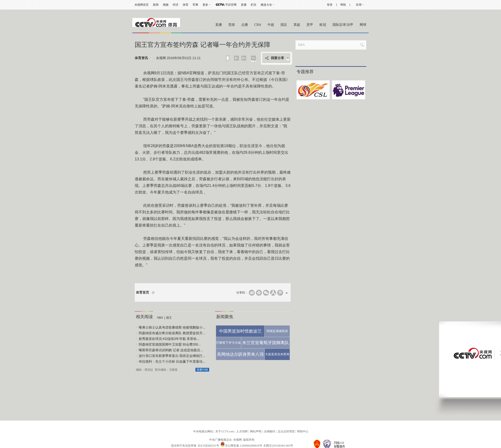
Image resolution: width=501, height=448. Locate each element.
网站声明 (256, 431)
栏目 (254, 5)
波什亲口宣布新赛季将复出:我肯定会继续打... (172, 356)
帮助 (343, 5)
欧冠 (323, 25)
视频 (166, 5)
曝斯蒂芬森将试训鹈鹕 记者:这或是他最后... (171, 350)
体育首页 (143, 292)
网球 (363, 25)
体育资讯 (141, 58)
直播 (244, 5)
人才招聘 (242, 431)
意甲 (310, 25)
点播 (245, 25)
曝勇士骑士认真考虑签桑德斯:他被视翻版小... (172, 327)
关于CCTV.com (225, 431)
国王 (169, 318)
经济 (176, 5)
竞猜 (232, 25)
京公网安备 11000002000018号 (241, 446)
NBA (160, 318)
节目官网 (231, 5)
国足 (284, 25)
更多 (205, 5)
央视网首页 (142, 5)
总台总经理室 (286, 431)
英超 (297, 25)
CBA (258, 25)
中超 (271, 25)
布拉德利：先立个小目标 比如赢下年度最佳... (172, 361)
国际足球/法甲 (343, 25)
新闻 (156, 5)
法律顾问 (269, 431)
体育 (186, 5)
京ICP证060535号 (208, 446)
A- (237, 58)
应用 (359, 5)
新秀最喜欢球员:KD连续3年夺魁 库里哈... (169, 339)
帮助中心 (303, 431)
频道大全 (266, 5)
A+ (244, 58)
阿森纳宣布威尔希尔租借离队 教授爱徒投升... (172, 333)
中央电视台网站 (203, 431)
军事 (195, 5)
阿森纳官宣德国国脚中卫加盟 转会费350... (170, 344)
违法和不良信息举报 (184, 446)
